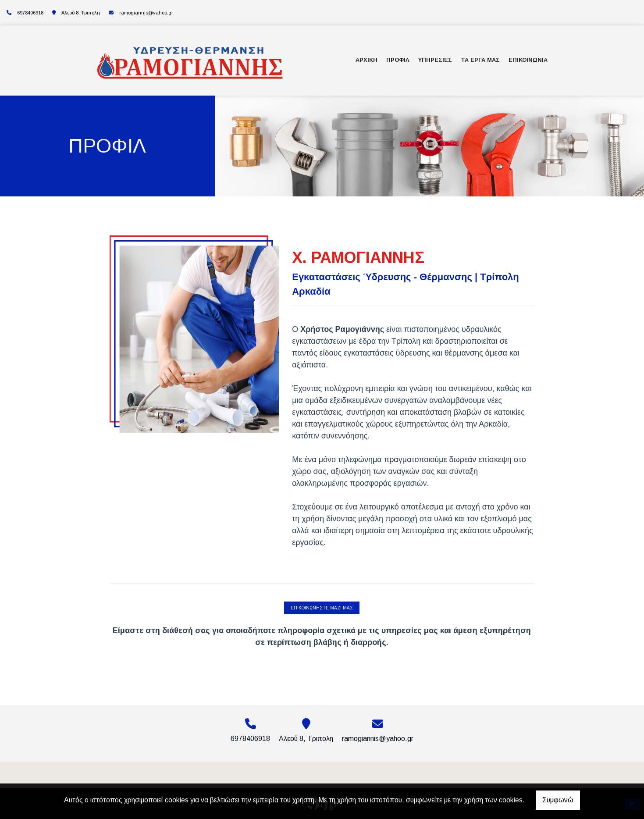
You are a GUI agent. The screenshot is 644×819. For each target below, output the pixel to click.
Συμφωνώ (558, 800)
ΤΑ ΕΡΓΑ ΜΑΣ (480, 60)
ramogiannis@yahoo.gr (146, 13)
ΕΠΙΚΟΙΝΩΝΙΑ (528, 60)
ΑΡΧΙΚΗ (366, 60)
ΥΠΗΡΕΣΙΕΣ (435, 60)
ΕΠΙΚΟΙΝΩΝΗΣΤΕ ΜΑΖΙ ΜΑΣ (322, 608)
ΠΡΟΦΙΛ (398, 60)
